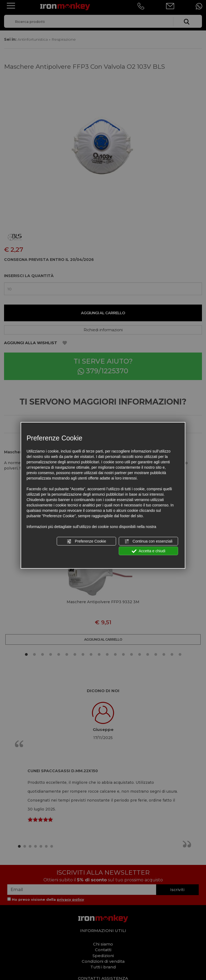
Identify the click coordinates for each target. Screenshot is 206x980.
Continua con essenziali (149, 541)
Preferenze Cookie (87, 541)
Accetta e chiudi (148, 551)
